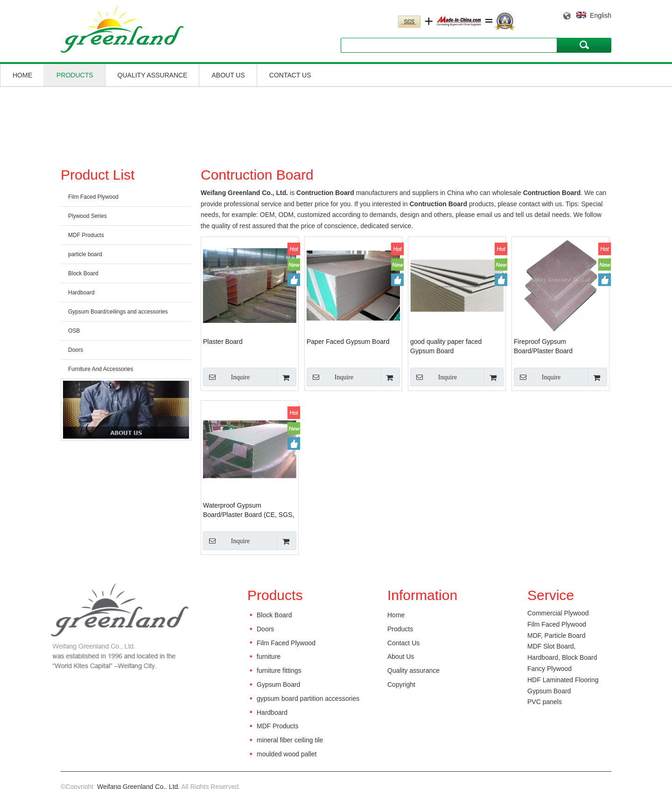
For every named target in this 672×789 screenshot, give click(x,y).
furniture (269, 656)
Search (584, 45)
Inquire (226, 377)
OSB (74, 331)
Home (22, 75)
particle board (85, 254)
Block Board (83, 273)
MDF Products (86, 235)
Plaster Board (223, 342)
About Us (228, 75)
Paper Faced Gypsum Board (348, 342)
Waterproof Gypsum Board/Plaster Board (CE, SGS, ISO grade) (248, 510)
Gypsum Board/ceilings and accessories (118, 312)
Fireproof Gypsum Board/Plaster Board (543, 346)
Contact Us (290, 75)
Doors (76, 350)
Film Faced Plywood (93, 197)
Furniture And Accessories (101, 369)
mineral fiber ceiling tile (290, 740)
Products (75, 75)
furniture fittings (279, 670)
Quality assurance (153, 75)
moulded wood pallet (287, 754)
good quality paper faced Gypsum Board (446, 346)
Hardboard (81, 293)
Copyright (401, 684)
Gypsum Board (278, 684)
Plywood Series (87, 216)
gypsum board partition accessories (308, 698)
